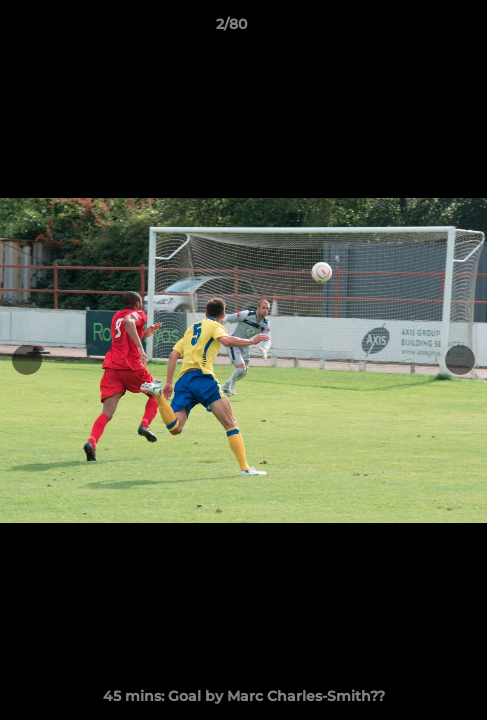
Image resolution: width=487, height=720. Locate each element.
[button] (415, 29)
